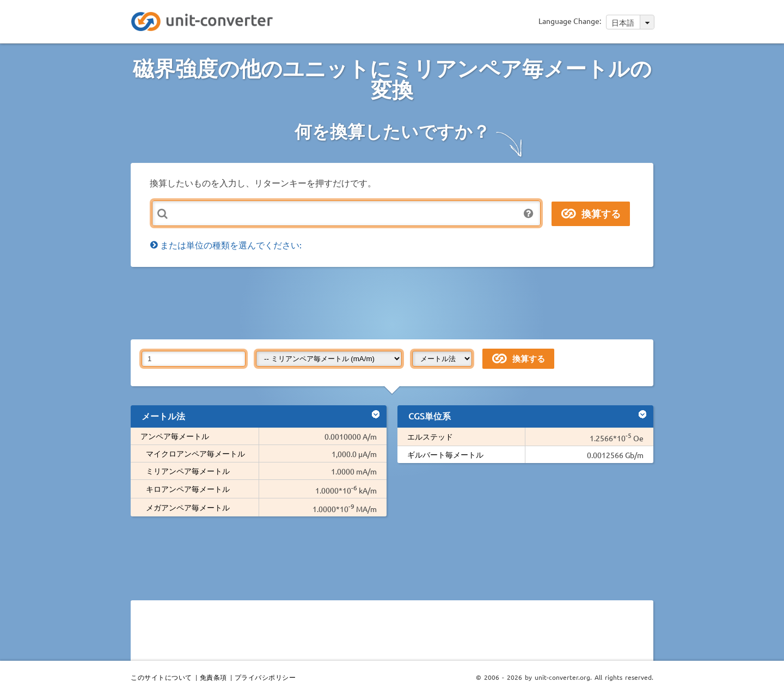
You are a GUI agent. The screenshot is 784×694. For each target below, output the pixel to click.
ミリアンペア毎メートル (188, 471)
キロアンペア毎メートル (188, 489)
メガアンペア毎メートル (188, 507)
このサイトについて (161, 677)
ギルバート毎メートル (445, 454)
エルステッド (430, 436)
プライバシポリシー (265, 677)
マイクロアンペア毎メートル (195, 453)
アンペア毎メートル (175, 436)
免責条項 (213, 677)
